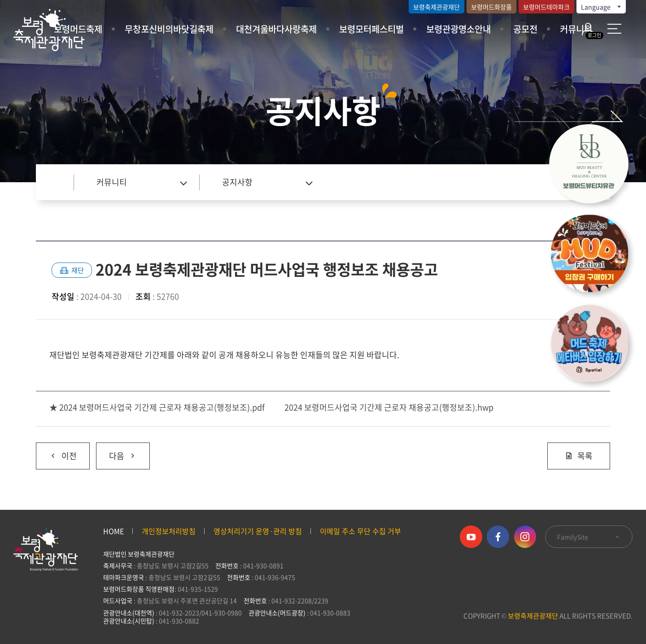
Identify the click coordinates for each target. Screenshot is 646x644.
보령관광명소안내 (458, 29)
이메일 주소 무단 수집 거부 (360, 531)
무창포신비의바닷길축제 (169, 29)
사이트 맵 (614, 29)
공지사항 (237, 182)
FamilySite (589, 537)
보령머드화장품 (491, 7)
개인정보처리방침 (169, 531)
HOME (113, 531)
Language (602, 7)
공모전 (525, 29)
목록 (579, 456)
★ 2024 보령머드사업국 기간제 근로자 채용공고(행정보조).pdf (157, 407)
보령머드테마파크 (546, 7)
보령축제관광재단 (436, 7)
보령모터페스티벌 (371, 29)
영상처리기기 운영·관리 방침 (258, 531)
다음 (116, 452)
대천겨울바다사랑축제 (276, 29)
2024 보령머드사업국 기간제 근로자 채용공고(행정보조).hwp (389, 407)
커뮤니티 (576, 29)
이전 (56, 452)
